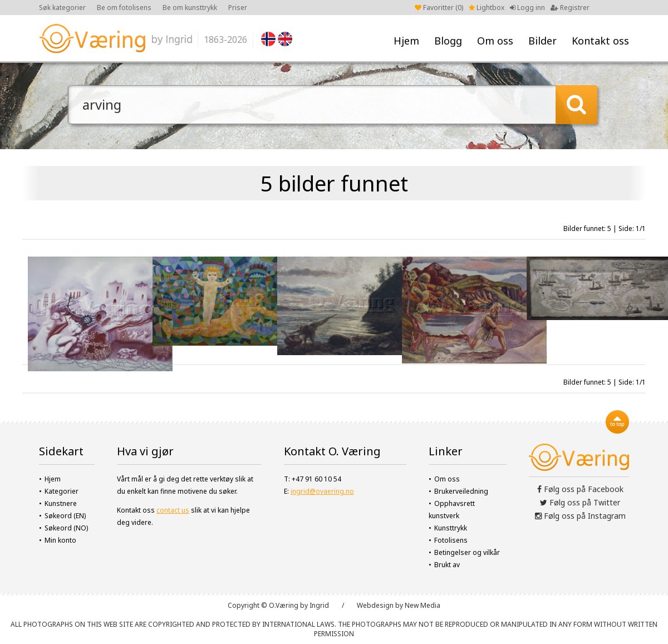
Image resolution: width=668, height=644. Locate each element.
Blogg (448, 41)
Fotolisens (451, 540)
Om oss (495, 41)
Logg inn (527, 8)
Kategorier (62, 491)
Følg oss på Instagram (580, 516)
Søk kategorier (62, 8)
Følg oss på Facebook (580, 489)
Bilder (542, 41)
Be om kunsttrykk (190, 8)
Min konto (60, 540)
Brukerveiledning (461, 491)
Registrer (570, 8)
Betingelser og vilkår (467, 552)
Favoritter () (439, 8)
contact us (173, 510)
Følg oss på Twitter (580, 502)
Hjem (406, 41)
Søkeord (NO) (66, 528)
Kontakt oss (600, 41)
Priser (238, 8)
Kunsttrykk (451, 528)
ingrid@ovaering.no (322, 491)
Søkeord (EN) (65, 516)
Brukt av (447, 565)
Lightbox (487, 8)
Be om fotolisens (124, 8)
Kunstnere (61, 503)
